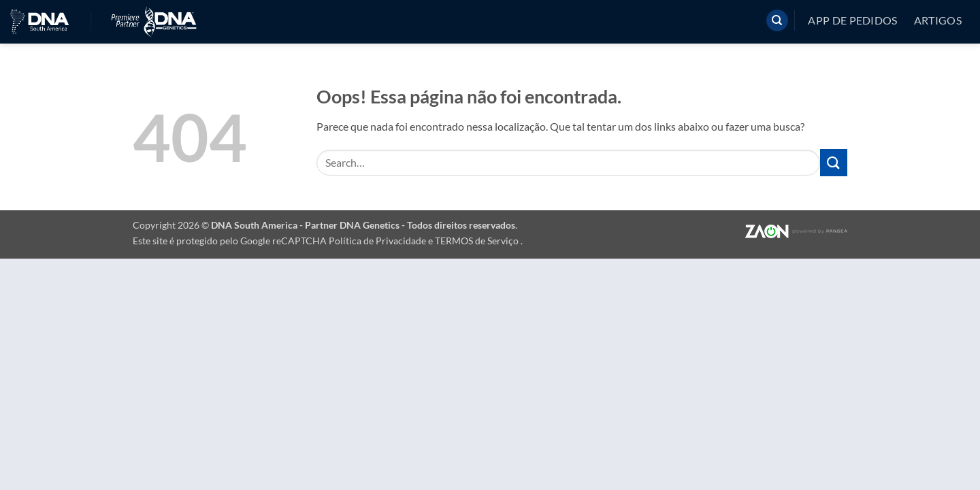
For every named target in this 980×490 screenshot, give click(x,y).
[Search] (777, 21)
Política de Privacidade (378, 241)
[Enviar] (834, 162)
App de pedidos (852, 20)
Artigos (938, 20)
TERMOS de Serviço (478, 241)
